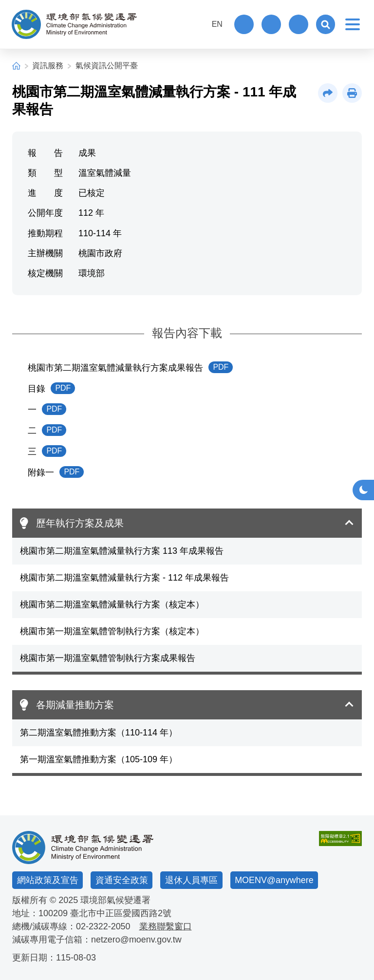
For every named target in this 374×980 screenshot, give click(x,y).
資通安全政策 (122, 880)
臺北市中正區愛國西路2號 (121, 913)
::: (196, 23)
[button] (325, 24)
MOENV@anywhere (274, 880)
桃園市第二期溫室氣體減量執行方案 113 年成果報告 (122, 551)
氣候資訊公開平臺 (107, 66)
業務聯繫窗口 (166, 926)
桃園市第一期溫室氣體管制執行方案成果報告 (108, 658)
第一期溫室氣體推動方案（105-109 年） (99, 759)
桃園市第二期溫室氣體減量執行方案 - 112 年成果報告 (124, 578)
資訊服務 (48, 66)
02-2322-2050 (103, 926)
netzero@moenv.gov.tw (137, 940)
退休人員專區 (191, 880)
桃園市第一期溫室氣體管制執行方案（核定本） (112, 631)
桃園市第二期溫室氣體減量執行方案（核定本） (112, 604)
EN (217, 24)
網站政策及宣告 (48, 880)
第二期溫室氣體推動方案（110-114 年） (99, 733)
